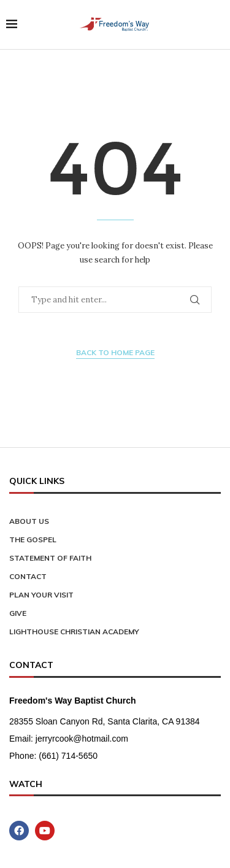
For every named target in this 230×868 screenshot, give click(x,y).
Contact (28, 576)
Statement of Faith (50, 558)
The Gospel (33, 540)
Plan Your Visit (41, 595)
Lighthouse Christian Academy (74, 632)
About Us (29, 521)
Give (18, 613)
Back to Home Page (115, 352)
